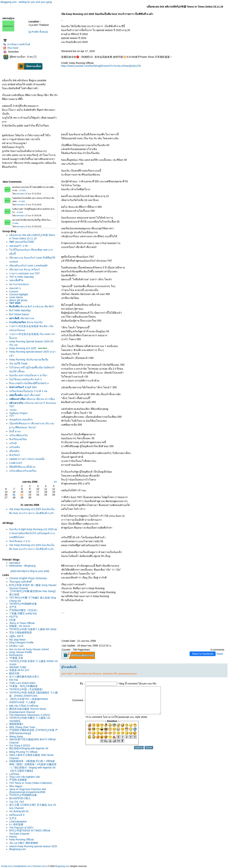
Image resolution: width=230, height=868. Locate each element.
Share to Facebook (203, 654)
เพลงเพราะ (15, 288)
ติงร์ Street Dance (19, 314)
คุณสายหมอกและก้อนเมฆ (88, 674)
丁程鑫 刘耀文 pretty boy (23, 613)
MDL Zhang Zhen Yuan (22, 727)
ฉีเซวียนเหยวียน (18, 439)
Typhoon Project (18, 413)
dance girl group (18, 300)
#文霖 (12, 620)
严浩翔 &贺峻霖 (18, 780)
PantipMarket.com (22, 866)
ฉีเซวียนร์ (14, 455)
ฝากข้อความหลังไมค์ (17, 44)
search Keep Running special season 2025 (33, 846)
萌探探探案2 (16, 724)
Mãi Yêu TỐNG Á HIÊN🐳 (24, 706)
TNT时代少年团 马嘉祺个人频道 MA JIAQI (33, 629)
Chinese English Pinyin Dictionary (28, 578)
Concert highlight (19, 294)
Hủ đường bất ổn (19, 811)
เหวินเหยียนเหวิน (19, 435)
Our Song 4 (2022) (20, 745)
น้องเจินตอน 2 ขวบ (20, 541)
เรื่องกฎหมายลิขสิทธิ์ (20, 582)
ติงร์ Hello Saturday (20, 310)
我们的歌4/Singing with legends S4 (29, 748)
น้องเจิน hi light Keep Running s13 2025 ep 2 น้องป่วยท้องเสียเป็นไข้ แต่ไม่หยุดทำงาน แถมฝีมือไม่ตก (33, 533)
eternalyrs (15, 563)
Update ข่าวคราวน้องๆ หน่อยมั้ (27, 459)
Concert (14, 292)
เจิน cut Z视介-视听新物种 (24, 843)
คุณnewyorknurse (128, 674)
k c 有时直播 (16, 824)
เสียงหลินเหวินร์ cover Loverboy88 (28, 266)
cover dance (16, 297)
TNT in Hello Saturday (21, 277)
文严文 (13, 607)
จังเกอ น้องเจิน (26, 322)
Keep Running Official (21, 839)
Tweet (220, 654)
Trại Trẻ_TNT (17, 802)
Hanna (13, 837)
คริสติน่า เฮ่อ (16, 646)
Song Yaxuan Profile (20, 652)
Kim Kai (13, 680)
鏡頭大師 (14, 673)
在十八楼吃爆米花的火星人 (24, 677)
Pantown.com (39, 866)
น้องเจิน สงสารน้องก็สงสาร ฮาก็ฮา (28, 375)
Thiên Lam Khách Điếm (22, 683)
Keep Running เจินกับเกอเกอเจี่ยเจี (29, 360)
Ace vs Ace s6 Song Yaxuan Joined (29, 649)
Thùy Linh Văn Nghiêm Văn (25, 777)
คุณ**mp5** (67, 674)
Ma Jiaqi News (17, 640)
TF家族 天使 (16, 658)
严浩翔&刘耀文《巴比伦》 (24, 610)
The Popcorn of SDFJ (21, 828)
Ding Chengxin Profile (21, 642)
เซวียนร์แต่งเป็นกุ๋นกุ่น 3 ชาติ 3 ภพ (28, 391)
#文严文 (14, 617)
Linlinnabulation (18, 822)
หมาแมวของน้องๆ (19, 284)
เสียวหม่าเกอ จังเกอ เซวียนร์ (24, 269)
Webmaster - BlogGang (22, 566)
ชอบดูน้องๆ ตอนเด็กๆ (21, 419)
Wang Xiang (16, 736)
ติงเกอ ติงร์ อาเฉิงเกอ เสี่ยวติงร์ (31, 306)
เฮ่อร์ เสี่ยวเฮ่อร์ (25, 395)
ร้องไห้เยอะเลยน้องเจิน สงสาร (26, 379)
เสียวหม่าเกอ (22, 318)
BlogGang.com (18, 849)
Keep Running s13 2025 (23, 348)
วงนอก (13, 410)
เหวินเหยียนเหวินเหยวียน (23, 471)
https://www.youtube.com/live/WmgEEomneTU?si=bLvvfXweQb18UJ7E (101, 66)
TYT (11, 416)
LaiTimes (14, 774)
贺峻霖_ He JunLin (20, 626)
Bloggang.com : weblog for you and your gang (26, 2)
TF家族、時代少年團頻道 (23, 686)
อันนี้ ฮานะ (15, 431)
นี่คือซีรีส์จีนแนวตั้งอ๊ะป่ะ (22, 467)
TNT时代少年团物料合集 (23, 604)
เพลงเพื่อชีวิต (16, 280)
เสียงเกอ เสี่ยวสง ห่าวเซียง (32, 399)
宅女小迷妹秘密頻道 (20, 632)
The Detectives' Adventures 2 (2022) (29, 715)
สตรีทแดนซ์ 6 (17, 815)
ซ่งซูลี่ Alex (23, 387)
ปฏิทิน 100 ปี (16, 636)
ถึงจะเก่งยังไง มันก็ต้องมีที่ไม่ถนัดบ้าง (29, 383)
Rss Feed (11, 48)
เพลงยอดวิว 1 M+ (19, 246)
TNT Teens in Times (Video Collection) (31, 783)
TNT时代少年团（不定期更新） (27, 689)
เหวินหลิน (15, 447)
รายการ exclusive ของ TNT (24, 273)
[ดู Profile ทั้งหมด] (38, 32)
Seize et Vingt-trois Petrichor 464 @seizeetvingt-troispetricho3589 (27, 791)
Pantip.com (6, 866)
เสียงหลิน (14, 451)
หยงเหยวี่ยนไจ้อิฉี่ (21, 242)
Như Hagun (16, 786)
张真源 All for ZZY (19, 670)
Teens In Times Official (22, 623)
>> (55, 482)
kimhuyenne (16, 655)
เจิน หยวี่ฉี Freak (18, 363)
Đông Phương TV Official (23, 752)
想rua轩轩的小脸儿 (20, 798)
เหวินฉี (13, 443)
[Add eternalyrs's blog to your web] (30, 571)
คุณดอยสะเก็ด (110, 674)
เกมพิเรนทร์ (16, 463)
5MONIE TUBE (18, 667)
